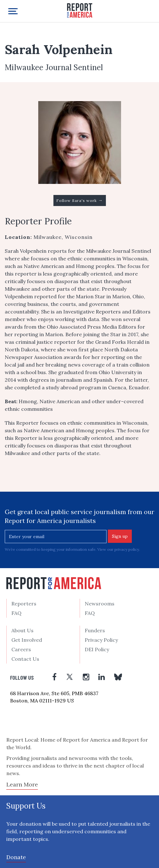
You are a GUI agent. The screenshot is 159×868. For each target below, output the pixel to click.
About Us (22, 630)
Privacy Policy (101, 640)
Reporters (24, 604)
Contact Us (25, 659)
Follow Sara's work (80, 200)
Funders (95, 630)
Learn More (22, 784)
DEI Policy (97, 649)
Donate (16, 857)
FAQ (16, 613)
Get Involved (27, 640)
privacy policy (127, 549)
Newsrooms (100, 604)
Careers (21, 649)
